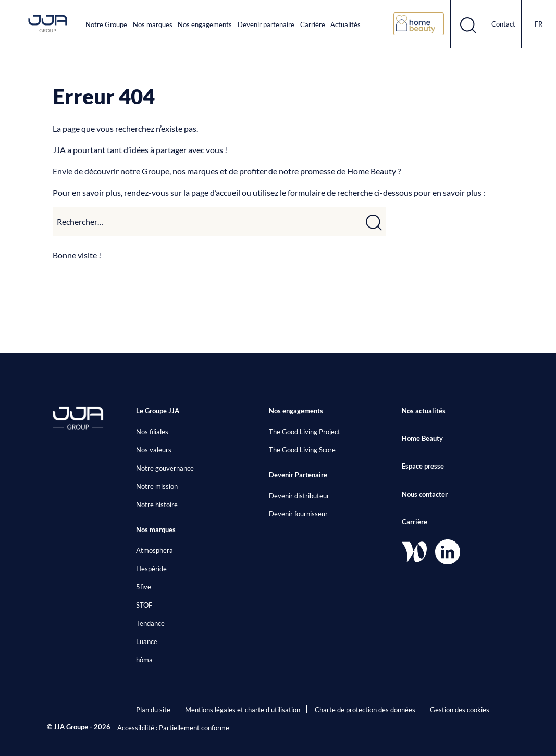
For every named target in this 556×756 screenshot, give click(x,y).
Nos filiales (152, 432)
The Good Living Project (305, 432)
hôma (144, 660)
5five (144, 587)
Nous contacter (425, 494)
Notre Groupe (106, 24)
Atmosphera (155, 550)
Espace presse (423, 466)
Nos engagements (205, 24)
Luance (147, 641)
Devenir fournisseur (298, 514)
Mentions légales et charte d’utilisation (243, 710)
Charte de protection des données (365, 710)
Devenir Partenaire (298, 475)
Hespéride (151, 569)
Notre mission (157, 486)
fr (539, 24)
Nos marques (153, 24)
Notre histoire (157, 505)
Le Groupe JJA (158, 411)
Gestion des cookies (460, 710)
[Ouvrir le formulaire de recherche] (468, 24)
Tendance (150, 623)
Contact (503, 24)
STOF (144, 605)
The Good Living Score (302, 450)
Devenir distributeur (299, 496)
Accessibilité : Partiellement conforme (173, 728)
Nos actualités (424, 411)
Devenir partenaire (266, 24)
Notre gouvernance (165, 468)
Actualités (345, 24)
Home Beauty (422, 438)
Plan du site (153, 710)
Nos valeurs (154, 450)
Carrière (313, 24)
